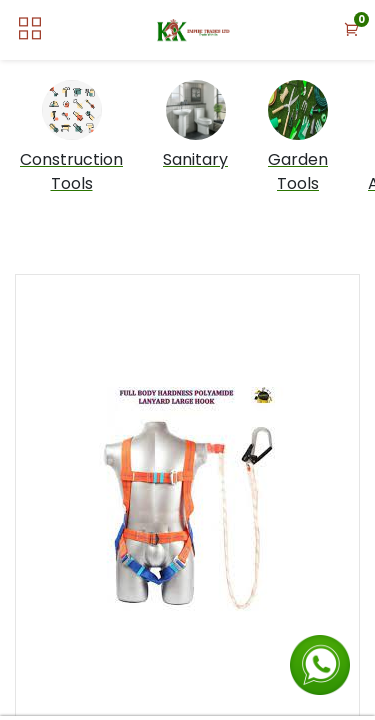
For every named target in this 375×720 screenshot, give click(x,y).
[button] (352, 30)
